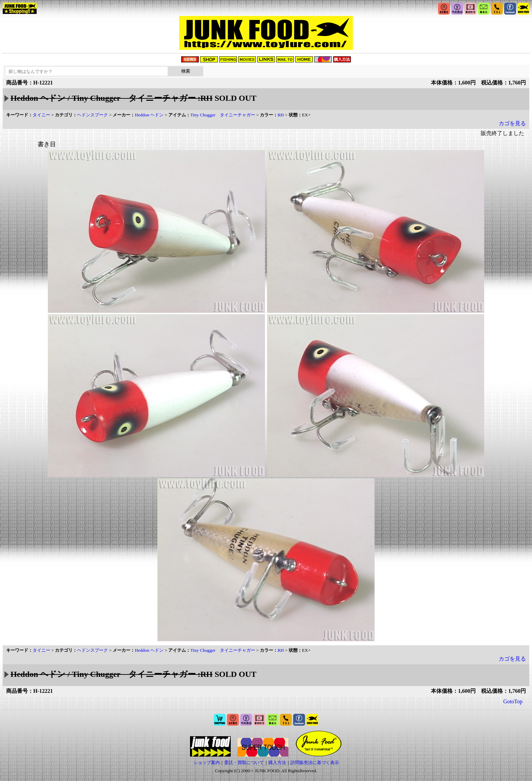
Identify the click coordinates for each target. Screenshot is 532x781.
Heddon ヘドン (149, 115)
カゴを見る (512, 123)
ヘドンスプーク (92, 115)
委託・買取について (244, 763)
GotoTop (513, 701)
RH (281, 115)
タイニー (41, 115)
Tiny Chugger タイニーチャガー (223, 115)
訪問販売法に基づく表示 (315, 763)
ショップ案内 (207, 763)
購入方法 (277, 763)
